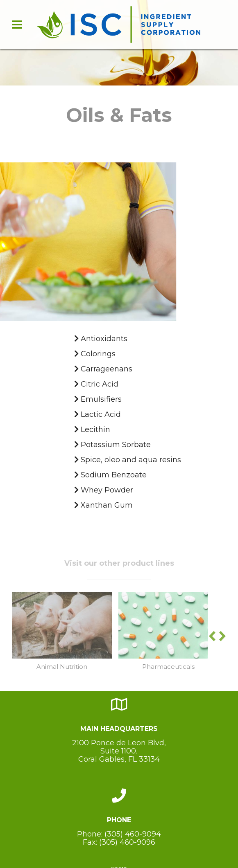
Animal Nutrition (62, 667)
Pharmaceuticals (168, 667)
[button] (222, 639)
